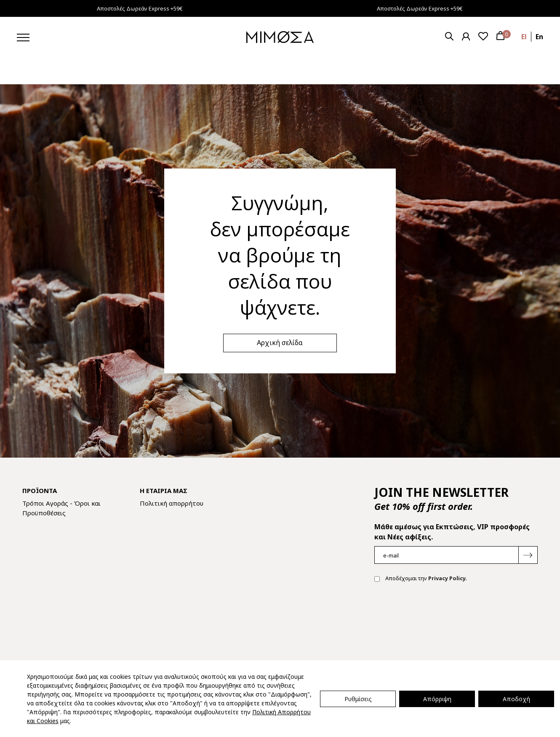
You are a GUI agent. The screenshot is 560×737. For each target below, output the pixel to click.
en (539, 37)
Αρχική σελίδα (280, 343)
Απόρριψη (437, 699)
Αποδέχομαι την (421, 579)
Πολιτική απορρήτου (172, 503)
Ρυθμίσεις (358, 699)
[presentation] (438, 616)
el (524, 37)
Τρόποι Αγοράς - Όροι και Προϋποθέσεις (61, 508)
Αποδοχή (516, 699)
